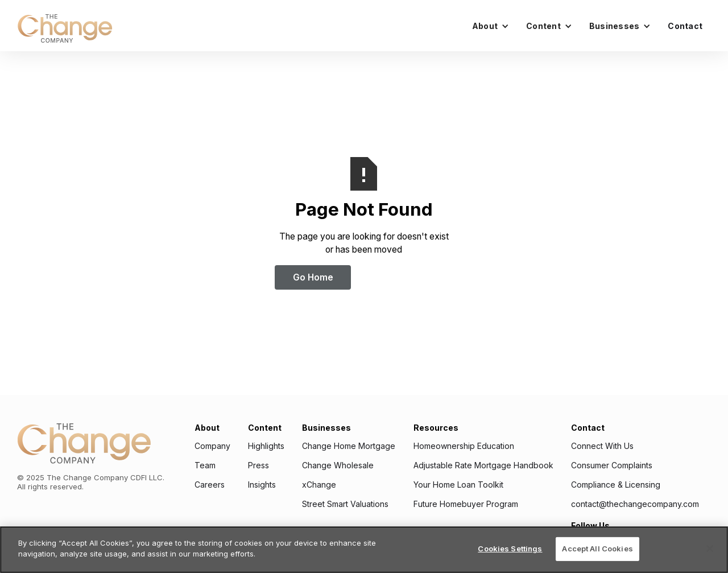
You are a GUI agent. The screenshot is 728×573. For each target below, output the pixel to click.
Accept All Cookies (597, 549)
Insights (262, 485)
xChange (319, 485)
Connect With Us (602, 446)
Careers (210, 485)
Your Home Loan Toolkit (458, 485)
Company (212, 446)
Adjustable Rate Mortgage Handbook (483, 465)
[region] (364, 550)
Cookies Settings (510, 549)
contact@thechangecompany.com (635, 504)
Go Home (313, 277)
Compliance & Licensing (616, 485)
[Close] (710, 549)
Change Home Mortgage (349, 446)
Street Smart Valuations (345, 504)
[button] (491, 26)
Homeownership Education (464, 446)
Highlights (266, 446)
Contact (685, 26)
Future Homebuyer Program (466, 504)
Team (205, 465)
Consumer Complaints (612, 465)
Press (258, 465)
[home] (65, 28)
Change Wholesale (338, 465)
